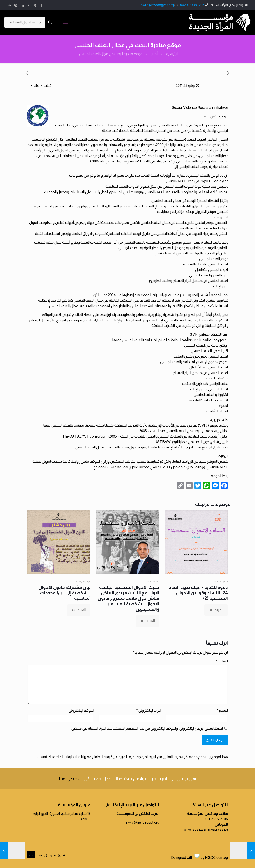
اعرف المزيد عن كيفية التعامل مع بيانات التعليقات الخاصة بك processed (83, 757)
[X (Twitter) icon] (35, 5)
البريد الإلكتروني (149, 711)
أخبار (154, 54)
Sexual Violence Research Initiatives (200, 108)
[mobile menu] (66, 22)
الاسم (222, 711)
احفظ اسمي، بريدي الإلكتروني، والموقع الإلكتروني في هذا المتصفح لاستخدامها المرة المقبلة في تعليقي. (147, 728)
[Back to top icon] (31, 855)
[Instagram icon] (16, 5)
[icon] (10, 5)
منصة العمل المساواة (25, 22)
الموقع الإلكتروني (81, 711)
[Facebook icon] (41, 5)
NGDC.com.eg (216, 858)
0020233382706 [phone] (192, 5)
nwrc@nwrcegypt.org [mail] (157, 5)
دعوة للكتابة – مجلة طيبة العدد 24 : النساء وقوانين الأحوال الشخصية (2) (198, 593)
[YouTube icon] (29, 5)
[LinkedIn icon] (22, 5)
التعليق (222, 661)
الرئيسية (172, 54)
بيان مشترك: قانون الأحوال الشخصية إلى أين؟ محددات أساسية (65, 593)
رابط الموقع (220, 476)
